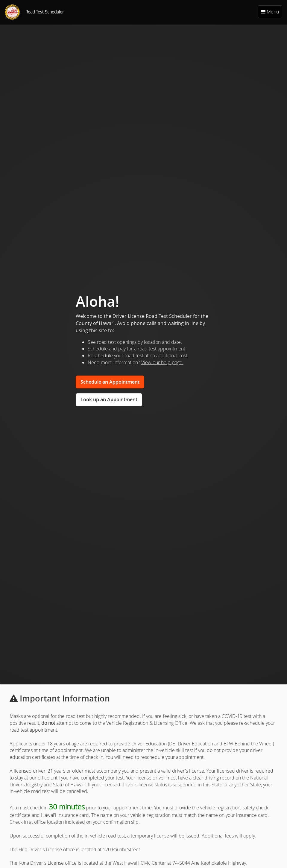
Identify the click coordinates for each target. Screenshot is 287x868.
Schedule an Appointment (110, 382)
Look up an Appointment (109, 399)
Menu (270, 12)
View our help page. (162, 362)
